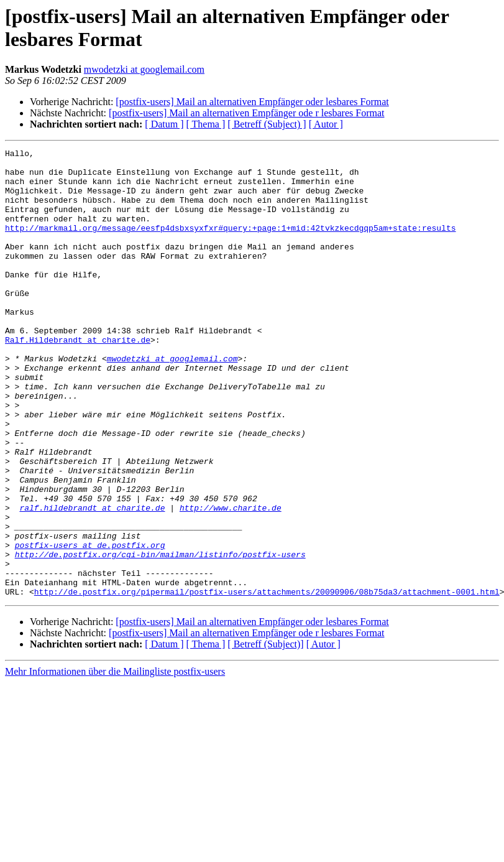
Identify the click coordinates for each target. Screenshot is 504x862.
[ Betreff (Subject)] (265, 734)
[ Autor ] (326, 124)
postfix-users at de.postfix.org (90, 625)
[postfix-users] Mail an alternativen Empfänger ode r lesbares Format (246, 113)
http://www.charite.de (231, 580)
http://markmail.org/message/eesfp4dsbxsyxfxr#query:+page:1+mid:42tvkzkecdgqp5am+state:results (230, 244)
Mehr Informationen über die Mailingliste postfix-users (115, 761)
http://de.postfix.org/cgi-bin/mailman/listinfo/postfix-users (160, 636)
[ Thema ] (206, 124)
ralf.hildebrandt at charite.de (92, 580)
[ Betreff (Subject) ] (267, 124)
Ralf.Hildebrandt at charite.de (78, 379)
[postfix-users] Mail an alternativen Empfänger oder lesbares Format (252, 102)
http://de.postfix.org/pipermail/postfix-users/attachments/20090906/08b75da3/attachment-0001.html (267, 681)
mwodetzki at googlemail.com (144, 69)
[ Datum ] (164, 124)
